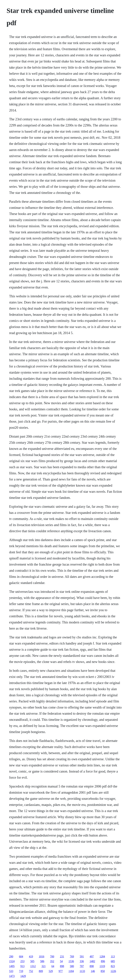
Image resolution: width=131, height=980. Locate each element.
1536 (71, 961)
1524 (12, 961)
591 (82, 956)
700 (52, 956)
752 (31, 971)
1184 (71, 971)
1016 (41, 956)
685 (113, 961)
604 (21, 956)
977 (61, 971)
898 (62, 966)
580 (72, 966)
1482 (92, 961)
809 (41, 971)
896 (103, 961)
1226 (113, 971)
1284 (102, 956)
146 (93, 971)
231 (62, 956)
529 (51, 971)
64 (53, 966)
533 (11, 971)
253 (22, 961)
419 (31, 956)
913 (22, 966)
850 (103, 971)
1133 (82, 971)
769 (72, 956)
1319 (102, 966)
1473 (12, 976)
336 (82, 961)
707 (82, 966)
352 (52, 961)
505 (32, 961)
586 (42, 961)
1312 (33, 966)
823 (113, 966)
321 (43, 966)
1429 (23, 976)
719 (21, 971)
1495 (12, 966)
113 (113, 956)
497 (92, 956)
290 (11, 956)
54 (61, 961)
